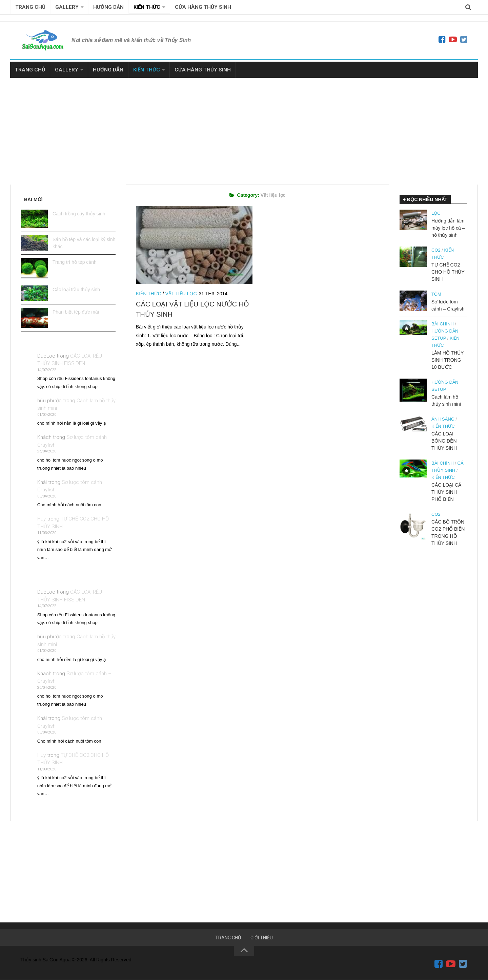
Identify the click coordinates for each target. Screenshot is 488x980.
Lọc (436, 213)
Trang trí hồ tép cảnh (75, 262)
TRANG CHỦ (30, 7)
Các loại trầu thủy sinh (76, 290)
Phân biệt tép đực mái (76, 312)
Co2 (436, 250)
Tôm (436, 294)
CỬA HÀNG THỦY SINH (203, 7)
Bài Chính (443, 324)
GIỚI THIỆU (262, 938)
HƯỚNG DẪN (108, 7)
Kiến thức (149, 294)
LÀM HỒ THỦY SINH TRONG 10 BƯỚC (448, 360)
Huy (42, 519)
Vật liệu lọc (181, 294)
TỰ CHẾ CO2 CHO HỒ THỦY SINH (448, 272)
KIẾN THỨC (147, 7)
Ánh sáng (443, 419)
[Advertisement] (244, 129)
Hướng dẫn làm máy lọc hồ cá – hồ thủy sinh (448, 228)
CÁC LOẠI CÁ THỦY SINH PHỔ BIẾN (446, 492)
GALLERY (67, 7)
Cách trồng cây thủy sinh (79, 214)
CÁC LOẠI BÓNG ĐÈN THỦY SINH (444, 441)
